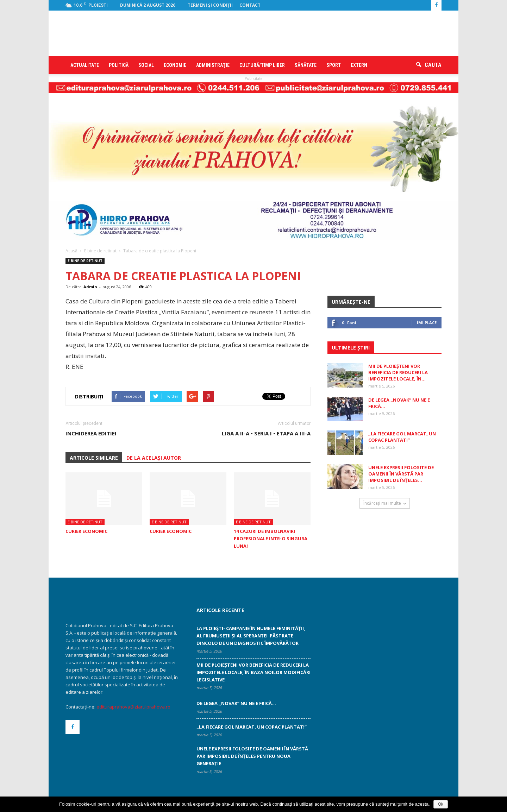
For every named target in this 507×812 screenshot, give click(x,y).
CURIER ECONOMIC (86, 531)
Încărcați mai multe (385, 503)
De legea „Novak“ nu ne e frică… (236, 703)
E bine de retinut (85, 261)
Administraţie (213, 65)
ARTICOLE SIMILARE (94, 458)
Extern (359, 65)
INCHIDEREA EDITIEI (91, 433)
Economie (175, 65)
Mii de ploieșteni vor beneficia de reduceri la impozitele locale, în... (398, 372)
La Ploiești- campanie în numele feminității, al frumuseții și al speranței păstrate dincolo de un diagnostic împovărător (251, 636)
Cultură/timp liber (262, 65)
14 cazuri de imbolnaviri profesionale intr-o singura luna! (271, 539)
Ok (441, 804)
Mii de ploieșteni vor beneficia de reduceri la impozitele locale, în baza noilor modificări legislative (254, 672)
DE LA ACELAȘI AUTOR (154, 458)
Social (146, 65)
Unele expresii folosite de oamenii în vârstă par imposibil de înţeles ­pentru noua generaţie (252, 756)
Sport (334, 65)
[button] (429, 65)
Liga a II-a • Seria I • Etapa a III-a (266, 433)
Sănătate (306, 65)
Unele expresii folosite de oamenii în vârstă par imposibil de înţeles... (401, 474)
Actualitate (85, 65)
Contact (250, 5)
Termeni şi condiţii (210, 5)
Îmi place (427, 323)
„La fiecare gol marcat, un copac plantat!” (402, 437)
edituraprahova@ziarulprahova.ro (133, 707)
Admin (90, 287)
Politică (119, 65)
